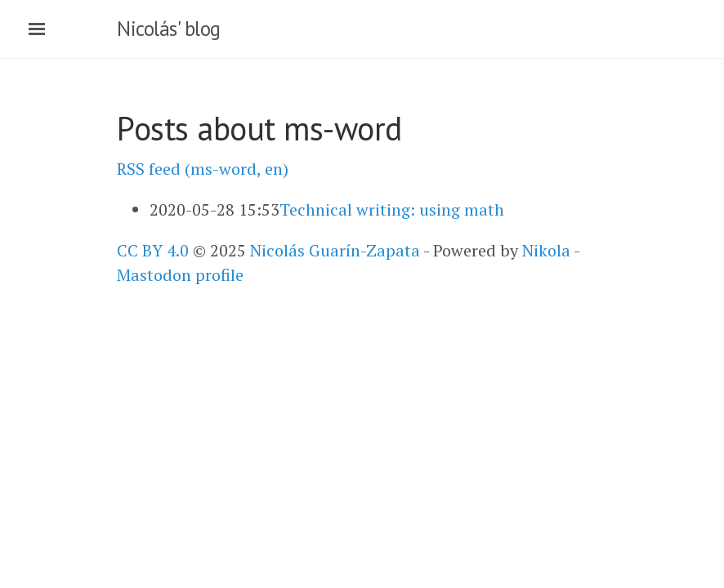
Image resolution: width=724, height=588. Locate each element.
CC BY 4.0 (153, 250)
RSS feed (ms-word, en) (203, 169)
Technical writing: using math (392, 209)
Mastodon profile (180, 275)
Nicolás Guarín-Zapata (335, 250)
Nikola (546, 250)
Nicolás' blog (169, 29)
